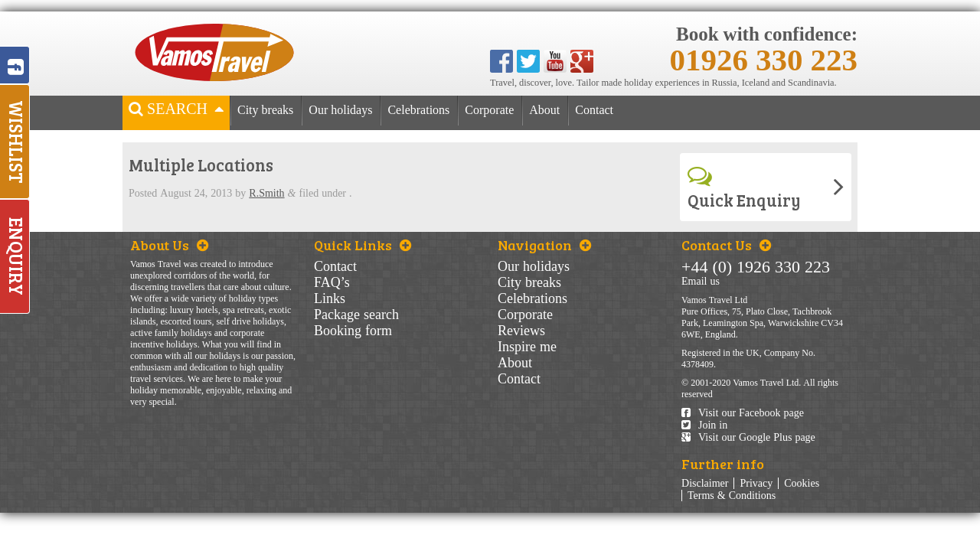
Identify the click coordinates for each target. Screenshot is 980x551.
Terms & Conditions (732, 496)
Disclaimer (705, 483)
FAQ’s (332, 282)
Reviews (521, 331)
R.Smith (266, 193)
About (544, 110)
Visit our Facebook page (743, 413)
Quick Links (363, 245)
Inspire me (527, 347)
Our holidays (340, 110)
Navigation (544, 245)
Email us (701, 281)
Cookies (802, 483)
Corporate (489, 110)
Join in (704, 425)
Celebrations (418, 110)
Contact (594, 110)
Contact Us (726, 245)
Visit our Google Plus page (748, 437)
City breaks (265, 110)
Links (330, 298)
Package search (356, 315)
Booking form (353, 331)
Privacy (756, 483)
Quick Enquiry (744, 187)
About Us (169, 245)
